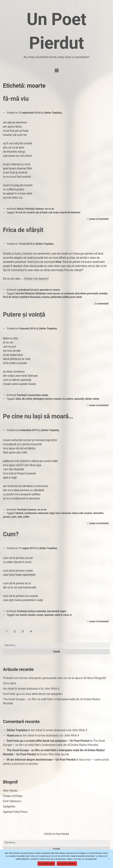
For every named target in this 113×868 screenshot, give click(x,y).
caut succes (53, 293)
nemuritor (98, 513)
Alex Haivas (10, 791)
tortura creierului (37, 611)
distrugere (39, 399)
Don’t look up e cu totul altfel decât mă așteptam (33, 694)
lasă (58, 513)
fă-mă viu (16, 99)
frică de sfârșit (11, 297)
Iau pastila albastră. (67, 864)
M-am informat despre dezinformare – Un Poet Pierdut (41, 760)
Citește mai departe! (36, 279)
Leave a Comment (99, 219)
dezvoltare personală (86, 293)
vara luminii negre (56, 611)
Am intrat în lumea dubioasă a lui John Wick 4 (31, 689)
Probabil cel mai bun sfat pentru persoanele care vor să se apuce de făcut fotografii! (54, 678)
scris (14, 517)
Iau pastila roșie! (46, 864)
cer (17, 615)
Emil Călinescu (12, 801)
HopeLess (13, 735)
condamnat (30, 513)
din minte (27, 399)
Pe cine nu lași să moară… (38, 416)
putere (70, 399)
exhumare (43, 513)
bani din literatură (25, 293)
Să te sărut (10, 683)
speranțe (49, 615)
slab (20, 517)
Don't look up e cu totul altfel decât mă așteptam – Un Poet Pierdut (48, 741)
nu (64, 399)
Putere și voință (24, 314)
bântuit (19, 513)
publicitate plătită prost (63, 297)
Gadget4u (9, 806)
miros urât (77, 513)
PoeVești (30, 209)
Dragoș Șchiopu (13, 796)
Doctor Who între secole (54, 754)
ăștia (18, 399)
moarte (31, 212)
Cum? (11, 534)
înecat (23, 615)
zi (71, 615)
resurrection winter (38, 395)
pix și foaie (42, 212)
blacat (20, 209)
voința (96, 399)
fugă (52, 513)
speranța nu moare (50, 290)
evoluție (103, 293)
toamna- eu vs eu (45, 209)
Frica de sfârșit (23, 230)
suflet (26, 517)
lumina (49, 399)
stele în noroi (62, 615)
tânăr (79, 297)
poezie (7, 517)
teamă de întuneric (70, 212)
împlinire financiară (30, 297)
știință (88, 399)
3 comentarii (102, 304)
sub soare (54, 212)
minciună (66, 513)
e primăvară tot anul (28, 290)
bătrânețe (41, 293)
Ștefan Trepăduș (53, 113)
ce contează (67, 293)
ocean (40, 615)
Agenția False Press (15, 812)
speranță (79, 399)
